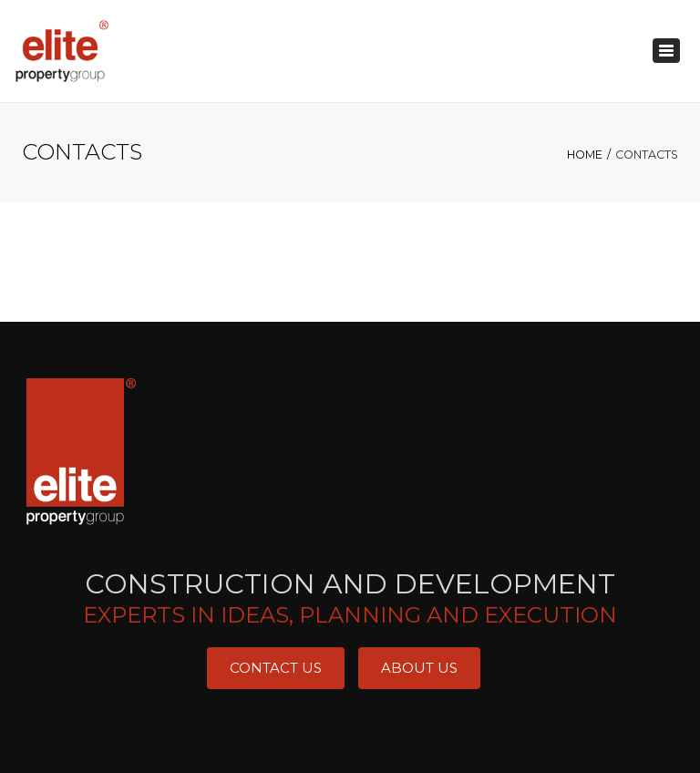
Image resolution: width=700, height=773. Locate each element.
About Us (419, 668)
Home (585, 155)
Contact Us (276, 668)
